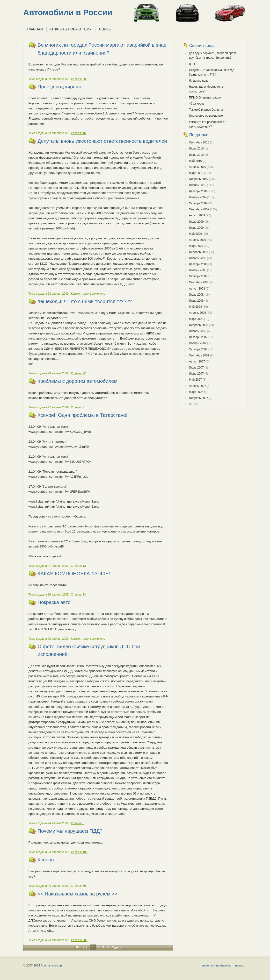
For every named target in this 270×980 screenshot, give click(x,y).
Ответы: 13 (78, 566)
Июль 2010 (196, 149)
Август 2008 (197, 289)
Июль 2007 (196, 368)
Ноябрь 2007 (198, 343)
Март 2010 (196, 173)
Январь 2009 (198, 258)
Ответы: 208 (79, 79)
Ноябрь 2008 (198, 270)
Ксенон (46, 860)
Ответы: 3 (78, 407)
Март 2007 (196, 392)
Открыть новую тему (71, 29)
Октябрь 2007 (198, 349)
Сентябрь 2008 (199, 282)
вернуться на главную (216, 966)
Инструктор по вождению (206, 116)
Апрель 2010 (198, 167)
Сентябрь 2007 (199, 355)
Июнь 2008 (196, 301)
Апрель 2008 (198, 313)
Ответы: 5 (78, 823)
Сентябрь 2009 (199, 209)
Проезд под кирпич (59, 87)
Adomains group (51, 966)
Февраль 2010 (199, 179)
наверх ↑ (241, 966)
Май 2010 (196, 161)
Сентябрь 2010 (199, 142)
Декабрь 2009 (198, 191)
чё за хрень (197, 104)
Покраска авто (54, 602)
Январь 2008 (198, 331)
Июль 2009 (196, 222)
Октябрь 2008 (198, 276)
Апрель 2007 (198, 386)
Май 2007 (196, 380)
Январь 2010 (198, 185)
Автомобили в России (68, 12)
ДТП (192, 64)
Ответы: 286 (79, 940)
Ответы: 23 (78, 595)
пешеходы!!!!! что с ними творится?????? (85, 301)
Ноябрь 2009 (198, 197)
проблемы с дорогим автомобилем (78, 381)
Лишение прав (199, 81)
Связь (105, 29)
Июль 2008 (196, 295)
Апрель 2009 (198, 240)
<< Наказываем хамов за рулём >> (78, 894)
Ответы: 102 (79, 852)
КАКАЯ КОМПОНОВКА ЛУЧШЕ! (74, 574)
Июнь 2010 (196, 155)
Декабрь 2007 (198, 337)
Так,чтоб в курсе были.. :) (206, 110)
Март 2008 (196, 319)
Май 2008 (196, 307)
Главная (35, 29)
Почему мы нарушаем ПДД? (70, 831)
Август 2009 (197, 215)
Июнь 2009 (196, 228)
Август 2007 (197, 362)
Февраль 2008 (199, 325)
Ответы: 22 (78, 373)
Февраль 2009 (199, 252)
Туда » (117, 947)
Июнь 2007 (196, 374)
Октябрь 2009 (198, 203)
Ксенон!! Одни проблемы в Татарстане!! (83, 415)
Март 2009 (196, 246)
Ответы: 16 (78, 133)
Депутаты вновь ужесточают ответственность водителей (102, 141)
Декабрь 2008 (198, 264)
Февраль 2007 (199, 398)
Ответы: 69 (78, 886)
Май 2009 (196, 234)
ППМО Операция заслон (206, 98)
